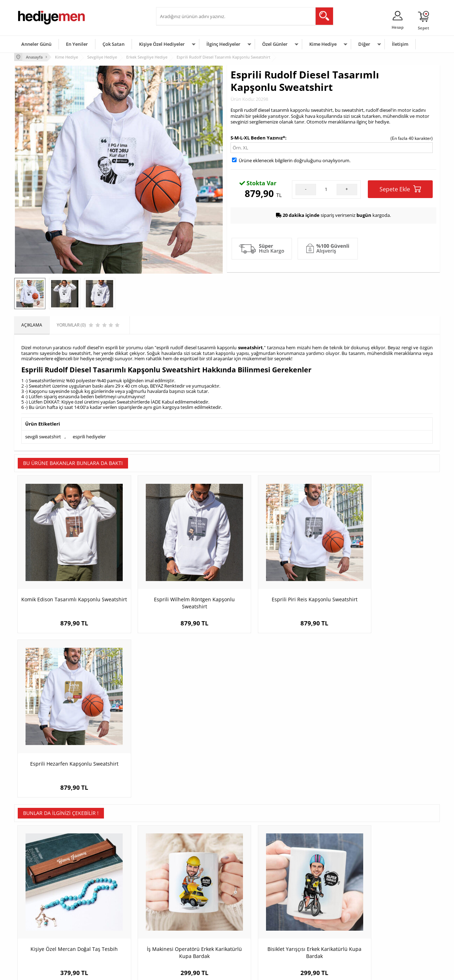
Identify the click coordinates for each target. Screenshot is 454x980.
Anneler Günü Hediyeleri (255, 919)
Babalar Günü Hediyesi (253, 941)
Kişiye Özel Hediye (107, 888)
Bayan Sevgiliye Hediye (182, 930)
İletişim (400, 44)
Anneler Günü (36, 44)
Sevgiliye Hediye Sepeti (182, 898)
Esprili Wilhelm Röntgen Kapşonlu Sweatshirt (174, 588)
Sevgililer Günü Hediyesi (254, 888)
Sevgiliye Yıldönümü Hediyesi (188, 941)
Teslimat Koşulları (35, 888)
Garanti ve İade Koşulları (42, 919)
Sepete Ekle (400, 189)
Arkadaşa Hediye (318, 930)
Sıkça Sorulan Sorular (39, 941)
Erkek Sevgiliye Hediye (182, 919)
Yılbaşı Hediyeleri (248, 909)
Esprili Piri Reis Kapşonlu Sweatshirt (280, 584)
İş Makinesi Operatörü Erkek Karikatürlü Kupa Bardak (174, 760)
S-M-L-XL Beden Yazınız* (258, 137)
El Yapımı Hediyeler (108, 919)
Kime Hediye (323, 44)
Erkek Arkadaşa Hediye (112, 898)
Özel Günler (275, 44)
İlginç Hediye (314, 941)
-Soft (190, 971)
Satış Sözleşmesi (34, 909)
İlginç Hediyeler (223, 44)
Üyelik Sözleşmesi (35, 898)
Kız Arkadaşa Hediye (109, 909)
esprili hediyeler (89, 436)
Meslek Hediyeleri (106, 941)
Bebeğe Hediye (317, 919)
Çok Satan (113, 44)
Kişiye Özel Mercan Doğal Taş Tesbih (67, 756)
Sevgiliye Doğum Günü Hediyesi (191, 909)
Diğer (364, 44)
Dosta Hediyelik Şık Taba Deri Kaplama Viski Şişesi (387, 760)
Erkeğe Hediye (316, 888)
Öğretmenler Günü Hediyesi (258, 930)
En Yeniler (77, 44)
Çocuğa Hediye (316, 909)
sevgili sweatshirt (43, 436)
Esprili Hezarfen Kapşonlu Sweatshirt (387, 584)
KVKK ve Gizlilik (32, 930)
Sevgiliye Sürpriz (105, 930)
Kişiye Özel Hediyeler (162, 44)
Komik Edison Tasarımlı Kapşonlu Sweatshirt (68, 588)
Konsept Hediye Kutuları (183, 888)
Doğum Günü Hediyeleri (254, 898)
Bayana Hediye (316, 898)
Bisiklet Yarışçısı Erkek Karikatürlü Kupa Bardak (280, 760)
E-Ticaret (205, 971)
